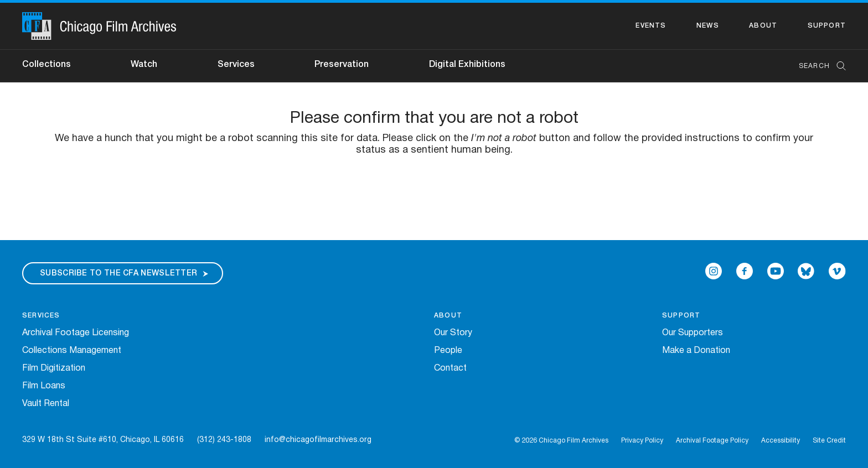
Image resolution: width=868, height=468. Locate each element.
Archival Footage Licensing (76, 333)
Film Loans (44, 386)
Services (236, 65)
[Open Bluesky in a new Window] (806, 271)
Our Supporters (693, 333)
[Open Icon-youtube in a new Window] (776, 271)
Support (827, 26)
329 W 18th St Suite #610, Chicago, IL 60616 (103, 440)
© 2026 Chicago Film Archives (561, 441)
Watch (144, 65)
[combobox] (817, 66)
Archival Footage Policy (712, 441)
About (763, 26)
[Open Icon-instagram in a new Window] (714, 271)
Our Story (453, 333)
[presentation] (434, 191)
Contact (450, 368)
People (448, 351)
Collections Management (72, 351)
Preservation (342, 65)
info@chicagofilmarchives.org (318, 440)
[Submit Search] (838, 66)
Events (651, 26)
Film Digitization (54, 368)
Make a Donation (696, 351)
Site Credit (829, 441)
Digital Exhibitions (467, 65)
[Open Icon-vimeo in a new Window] (837, 271)
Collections (46, 65)
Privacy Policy (642, 441)
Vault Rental (46, 404)
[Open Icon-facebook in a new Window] (745, 271)
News (708, 26)
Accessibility (781, 441)
